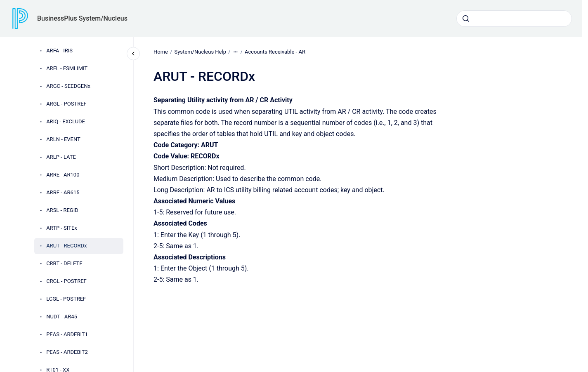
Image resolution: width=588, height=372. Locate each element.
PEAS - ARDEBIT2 (67, 352)
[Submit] (466, 19)
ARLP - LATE (61, 157)
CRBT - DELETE (64, 263)
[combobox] (514, 19)
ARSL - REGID (62, 210)
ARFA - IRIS (59, 51)
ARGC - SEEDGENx (68, 86)
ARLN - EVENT (63, 139)
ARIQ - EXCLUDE (66, 121)
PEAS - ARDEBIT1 (67, 334)
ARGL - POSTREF (66, 104)
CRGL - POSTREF (66, 281)
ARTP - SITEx (62, 228)
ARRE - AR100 (63, 175)
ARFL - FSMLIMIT (67, 68)
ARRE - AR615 (63, 192)
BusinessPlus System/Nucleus (82, 18)
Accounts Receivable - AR (275, 52)
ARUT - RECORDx (66, 246)
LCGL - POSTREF (66, 299)
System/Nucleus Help (200, 52)
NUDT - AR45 (62, 317)
